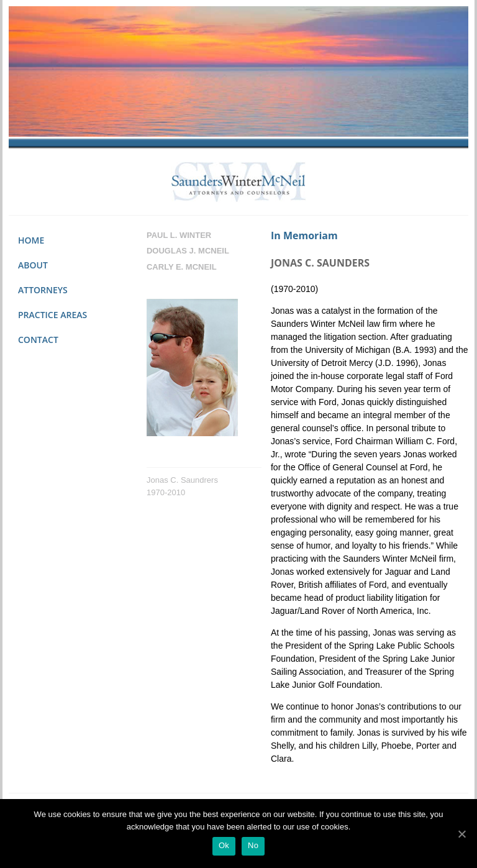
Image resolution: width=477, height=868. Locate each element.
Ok (224, 845)
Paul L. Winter (179, 235)
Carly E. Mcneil (182, 267)
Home (31, 240)
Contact (38, 340)
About (33, 265)
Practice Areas (52, 315)
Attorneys (43, 290)
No (253, 845)
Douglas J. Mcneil (188, 251)
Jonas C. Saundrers (182, 480)
